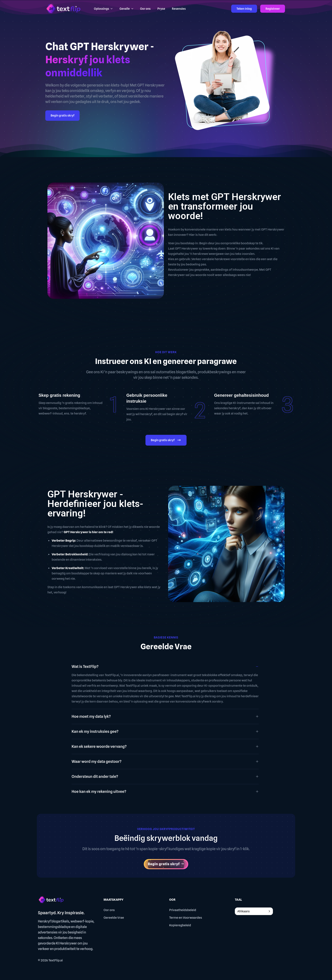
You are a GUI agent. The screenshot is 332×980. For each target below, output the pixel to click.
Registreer (273, 9)
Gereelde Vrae (114, 918)
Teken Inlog (244, 9)
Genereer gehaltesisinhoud (241, 395)
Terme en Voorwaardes (186, 918)
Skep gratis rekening (59, 395)
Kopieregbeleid (180, 925)
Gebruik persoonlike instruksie (147, 398)
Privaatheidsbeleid (183, 910)
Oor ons (109, 910)
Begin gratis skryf (62, 115)
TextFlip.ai (56, 960)
